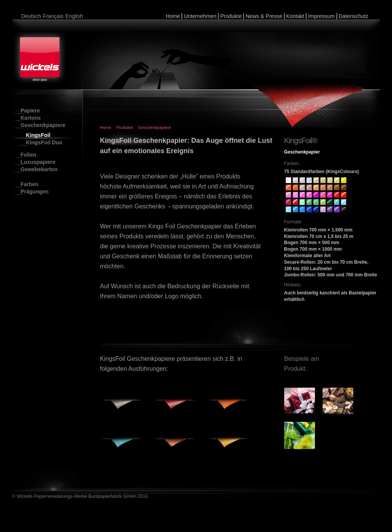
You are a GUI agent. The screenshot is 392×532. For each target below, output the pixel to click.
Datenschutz (354, 16)
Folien (29, 155)
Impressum (321, 16)
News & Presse (264, 16)
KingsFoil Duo (44, 142)
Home (173, 16)
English (74, 16)
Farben (30, 184)
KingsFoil (38, 135)
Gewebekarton (39, 169)
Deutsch (31, 16)
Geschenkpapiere (43, 125)
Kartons (31, 118)
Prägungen (35, 192)
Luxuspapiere (38, 162)
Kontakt (295, 16)
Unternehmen (200, 16)
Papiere (30, 111)
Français (53, 16)
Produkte (231, 16)
